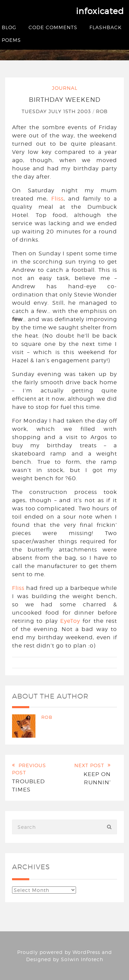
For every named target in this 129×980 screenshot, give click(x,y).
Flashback (106, 27)
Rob (102, 111)
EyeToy (70, 621)
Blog (9, 27)
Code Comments (53, 27)
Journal (65, 88)
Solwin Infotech (82, 959)
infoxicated (100, 11)
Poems (11, 40)
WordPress (86, 952)
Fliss (57, 199)
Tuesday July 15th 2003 (57, 111)
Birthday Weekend (65, 100)
